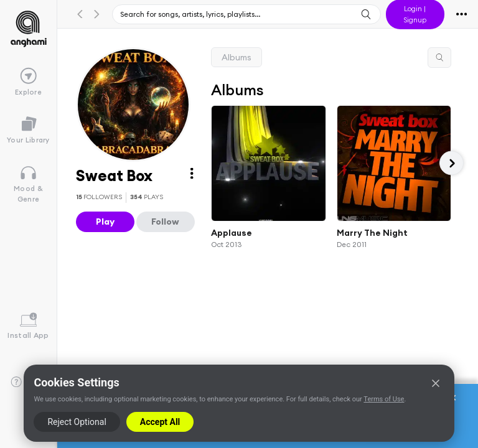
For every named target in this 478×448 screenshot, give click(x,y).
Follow (165, 222)
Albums (237, 57)
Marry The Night (372, 232)
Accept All (160, 422)
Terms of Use (384, 399)
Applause (232, 232)
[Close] (436, 383)
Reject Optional (77, 422)
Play (105, 222)
